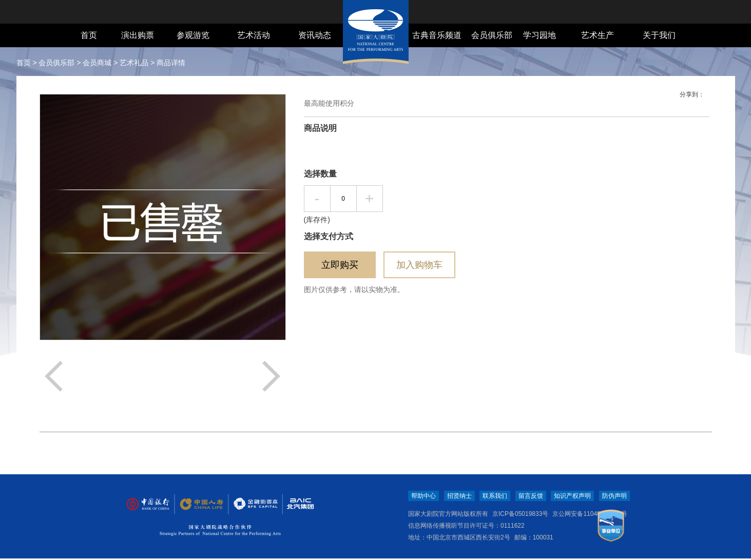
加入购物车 (419, 265)
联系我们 (495, 496)
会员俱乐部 (492, 35)
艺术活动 (254, 35)
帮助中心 (423, 496)
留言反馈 (531, 496)
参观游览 (193, 35)
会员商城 (97, 63)
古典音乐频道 (437, 35)
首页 (89, 35)
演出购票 (138, 35)
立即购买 (340, 265)
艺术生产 (598, 35)
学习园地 (540, 35)
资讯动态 (315, 35)
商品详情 (171, 63)
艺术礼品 (134, 63)
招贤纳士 (459, 496)
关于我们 (659, 35)
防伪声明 (614, 496)
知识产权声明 (572, 496)
